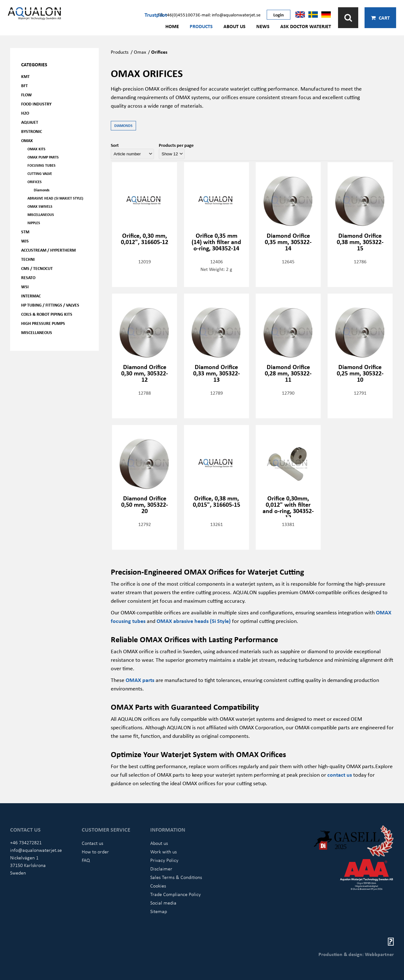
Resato (28, 277)
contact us (340, 774)
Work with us (163, 852)
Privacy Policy (164, 860)
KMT (25, 76)
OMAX (27, 140)
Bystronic (32, 131)
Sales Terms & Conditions (176, 877)
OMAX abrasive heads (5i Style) (194, 621)
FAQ (86, 860)
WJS (25, 241)
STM (25, 232)
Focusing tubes (42, 165)
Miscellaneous (41, 215)
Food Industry (36, 104)
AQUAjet (30, 122)
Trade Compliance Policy (175, 894)
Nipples (34, 223)
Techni (28, 259)
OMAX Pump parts (43, 157)
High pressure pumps (43, 323)
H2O (25, 113)
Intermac (31, 296)
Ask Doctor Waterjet (306, 26)
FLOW (27, 95)
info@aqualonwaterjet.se (36, 850)
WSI (25, 287)
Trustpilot (156, 15)
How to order (95, 852)
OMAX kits (36, 149)
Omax (140, 52)
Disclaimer (161, 869)
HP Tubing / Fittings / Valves (50, 305)
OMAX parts (140, 680)
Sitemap (159, 911)
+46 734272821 (26, 842)
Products (201, 26)
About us (235, 26)
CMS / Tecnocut (37, 268)
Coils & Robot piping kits (47, 314)
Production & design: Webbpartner (356, 954)
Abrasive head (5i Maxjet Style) (55, 198)
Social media (163, 903)
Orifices (35, 182)
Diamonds (42, 190)
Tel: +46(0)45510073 (178, 15)
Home (172, 26)
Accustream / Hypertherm (48, 250)
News (263, 26)
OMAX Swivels (40, 206)
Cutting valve (40, 173)
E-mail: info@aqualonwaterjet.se (229, 15)
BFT (24, 85)
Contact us (92, 843)
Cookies (158, 886)
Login (279, 15)
